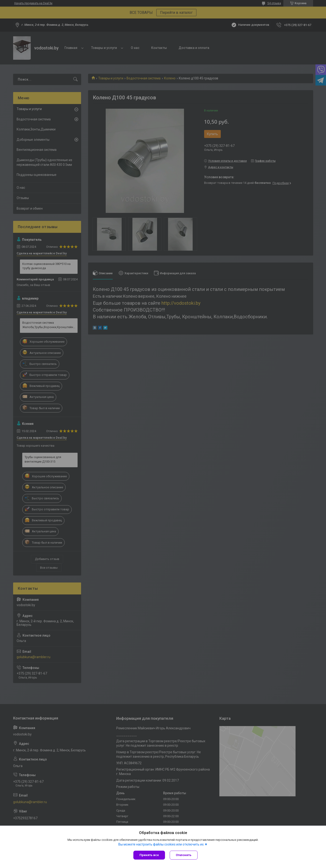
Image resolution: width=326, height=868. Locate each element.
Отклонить (184, 855)
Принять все (149, 855)
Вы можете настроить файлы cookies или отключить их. (161, 844)
